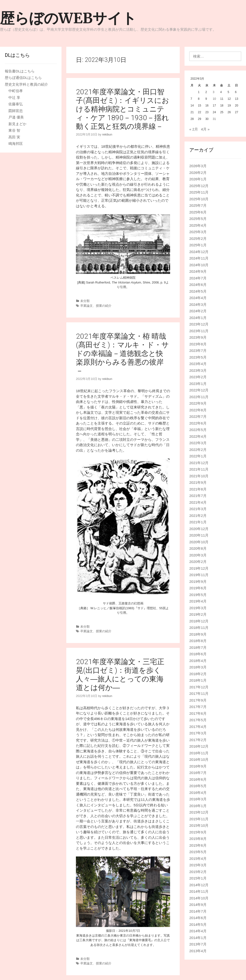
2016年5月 (198, 786)
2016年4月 (198, 793)
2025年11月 (199, 192)
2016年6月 (198, 779)
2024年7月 (198, 278)
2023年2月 (198, 377)
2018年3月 (198, 667)
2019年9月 (198, 582)
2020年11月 (199, 535)
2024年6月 (198, 285)
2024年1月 (198, 318)
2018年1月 (198, 680)
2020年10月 (199, 542)
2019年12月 (199, 568)
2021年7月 (198, 496)
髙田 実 (14, 137)
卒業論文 (86, 306)
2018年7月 (198, 647)
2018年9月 (198, 634)
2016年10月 (199, 759)
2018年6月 (198, 654)
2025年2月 (198, 239)
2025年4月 (198, 225)
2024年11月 (199, 258)
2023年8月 (198, 344)
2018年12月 (199, 621)
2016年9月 (198, 766)
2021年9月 (198, 482)
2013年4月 (198, 951)
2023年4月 (198, 364)
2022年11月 (199, 397)
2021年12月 (199, 463)
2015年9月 (198, 832)
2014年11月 (199, 891)
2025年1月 (198, 245)
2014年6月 (198, 918)
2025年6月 (198, 212)
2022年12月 (199, 390)
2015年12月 (199, 812)
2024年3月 (198, 304)
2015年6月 (198, 845)
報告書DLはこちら (20, 71)
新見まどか (17, 124)
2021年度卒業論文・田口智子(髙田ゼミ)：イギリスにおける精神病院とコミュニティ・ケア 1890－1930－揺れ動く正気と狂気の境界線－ (123, 109)
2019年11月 (199, 575)
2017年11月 (199, 694)
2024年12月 (199, 252)
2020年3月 (198, 555)
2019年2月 (198, 614)
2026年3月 (198, 166)
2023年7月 (198, 351)
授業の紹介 (104, 306)
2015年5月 (198, 852)
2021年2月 (198, 516)
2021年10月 (199, 476)
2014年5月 (198, 924)
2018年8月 (198, 641)
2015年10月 (199, 825)
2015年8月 (198, 839)
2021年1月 (198, 522)
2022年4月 (198, 436)
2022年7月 (198, 416)
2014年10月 (199, 898)
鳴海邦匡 (16, 144)
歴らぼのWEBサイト (68, 18)
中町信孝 (16, 91)
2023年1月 (198, 384)
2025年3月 (198, 232)
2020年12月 (199, 529)
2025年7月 (198, 205)
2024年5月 (198, 291)
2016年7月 (198, 773)
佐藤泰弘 (16, 104)
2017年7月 (198, 707)
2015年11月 (199, 819)
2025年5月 (198, 219)
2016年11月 (199, 753)
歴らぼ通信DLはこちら (23, 78)
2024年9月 (198, 271)
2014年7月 (198, 911)
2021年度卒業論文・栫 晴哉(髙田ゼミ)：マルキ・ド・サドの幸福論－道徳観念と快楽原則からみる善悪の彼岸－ (122, 353)
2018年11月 (199, 628)
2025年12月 (199, 186)
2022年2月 (198, 450)
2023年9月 (198, 337)
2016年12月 (199, 746)
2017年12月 (199, 687)
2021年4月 (198, 502)
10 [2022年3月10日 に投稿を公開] (214, 99)
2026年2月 (198, 173)
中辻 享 (14, 97)
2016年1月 (198, 806)
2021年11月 (199, 469)
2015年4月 (198, 859)
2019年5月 (198, 595)
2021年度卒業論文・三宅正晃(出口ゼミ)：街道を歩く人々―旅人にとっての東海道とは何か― (120, 675)
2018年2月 (198, 674)
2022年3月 (198, 443)
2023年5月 (198, 357)
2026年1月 (198, 179)
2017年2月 (198, 740)
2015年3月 (198, 865)
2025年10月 (199, 199)
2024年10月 (199, 265)
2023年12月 (199, 324)
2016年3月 (198, 799)
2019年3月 (198, 608)
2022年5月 (198, 430)
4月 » (205, 129)
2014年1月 (198, 938)
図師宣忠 (16, 111)
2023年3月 (198, 370)
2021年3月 (198, 509)
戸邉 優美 (16, 117)
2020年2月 (198, 562)
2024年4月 (198, 298)
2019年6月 (198, 588)
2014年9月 (198, 905)
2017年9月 (198, 700)
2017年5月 (198, 720)
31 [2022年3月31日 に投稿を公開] (214, 119)
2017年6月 (198, 713)
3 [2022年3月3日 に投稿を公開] (214, 92)
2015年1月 (198, 878)
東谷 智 (14, 130)
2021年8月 (198, 489)
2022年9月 (198, 403)
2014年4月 (198, 931)
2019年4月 (198, 601)
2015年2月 (198, 872)
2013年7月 (198, 944)
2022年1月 (198, 456)
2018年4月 (198, 661)
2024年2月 (198, 311)
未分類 (85, 301)
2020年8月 (198, 548)
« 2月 (194, 129)
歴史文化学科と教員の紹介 (26, 84)
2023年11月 (199, 331)
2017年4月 (198, 727)
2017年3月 (198, 733)
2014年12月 (199, 885)
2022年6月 (198, 423)
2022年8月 (198, 410)
